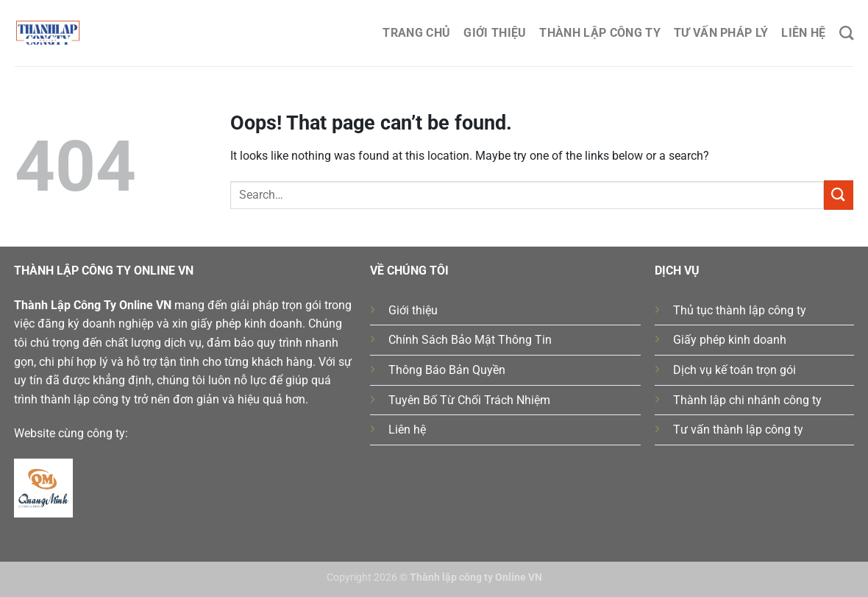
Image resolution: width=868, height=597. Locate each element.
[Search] (846, 33)
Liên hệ (803, 33)
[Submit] (839, 195)
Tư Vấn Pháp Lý (721, 33)
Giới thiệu (495, 33)
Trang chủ (416, 33)
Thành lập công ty (600, 33)
